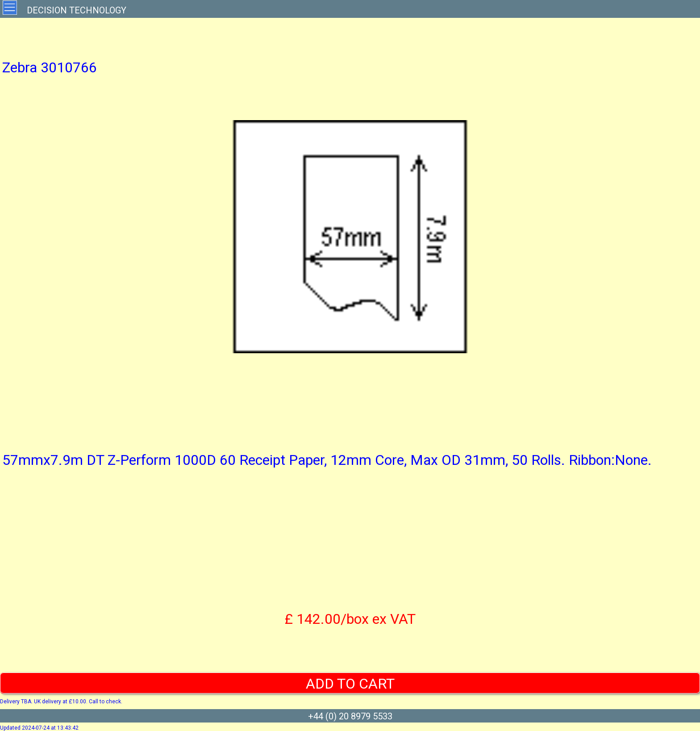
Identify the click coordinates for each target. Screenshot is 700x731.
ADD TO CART (350, 684)
